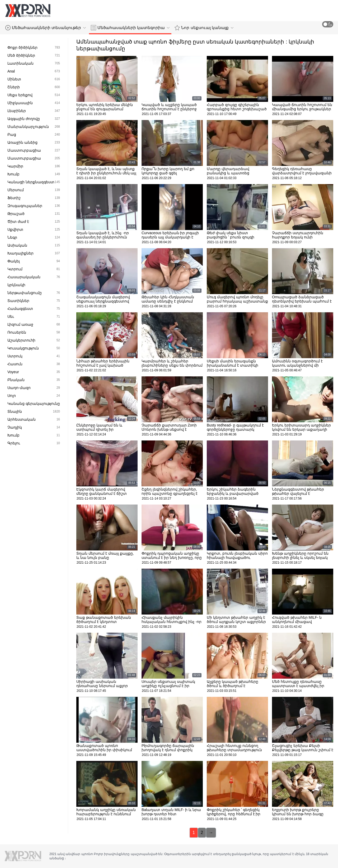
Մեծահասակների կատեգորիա (130, 28)
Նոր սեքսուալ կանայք (204, 28)
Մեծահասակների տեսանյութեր (46, 28)
